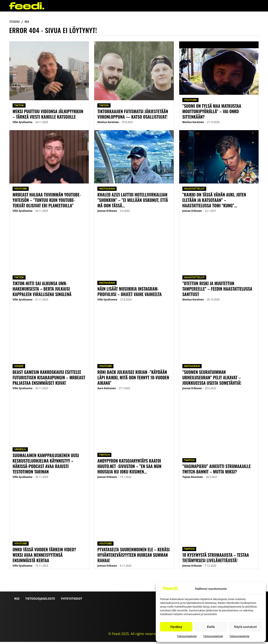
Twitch (104, 457)
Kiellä (211, 627)
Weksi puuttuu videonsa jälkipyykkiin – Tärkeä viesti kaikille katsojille (48, 116)
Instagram (107, 191)
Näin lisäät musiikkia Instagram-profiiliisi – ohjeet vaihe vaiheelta (129, 294)
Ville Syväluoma (23, 124)
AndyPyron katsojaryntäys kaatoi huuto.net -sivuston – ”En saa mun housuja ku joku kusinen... (129, 468)
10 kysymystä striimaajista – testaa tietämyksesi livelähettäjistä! (216, 560)
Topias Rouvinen (193, 479)
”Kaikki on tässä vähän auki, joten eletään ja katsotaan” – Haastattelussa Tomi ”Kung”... (214, 202)
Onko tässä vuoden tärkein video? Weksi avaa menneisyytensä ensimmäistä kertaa (44, 557)
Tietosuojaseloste (187, 636)
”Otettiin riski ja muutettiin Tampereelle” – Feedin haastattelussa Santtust (217, 291)
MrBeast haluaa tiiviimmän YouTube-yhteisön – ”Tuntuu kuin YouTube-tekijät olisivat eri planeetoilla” (47, 202)
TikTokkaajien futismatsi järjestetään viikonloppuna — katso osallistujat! (133, 116)
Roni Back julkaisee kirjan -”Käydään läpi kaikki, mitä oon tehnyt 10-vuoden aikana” (133, 380)
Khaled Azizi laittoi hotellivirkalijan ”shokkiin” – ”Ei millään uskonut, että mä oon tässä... (133, 202)
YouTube (21, 191)
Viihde (19, 368)
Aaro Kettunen (107, 390)
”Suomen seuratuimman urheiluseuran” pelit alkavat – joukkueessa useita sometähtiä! (212, 380)
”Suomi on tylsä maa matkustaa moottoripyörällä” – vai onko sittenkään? (212, 113)
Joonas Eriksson (107, 213)
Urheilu (20, 451)
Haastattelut (194, 191)
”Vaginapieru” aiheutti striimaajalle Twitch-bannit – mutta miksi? (217, 471)
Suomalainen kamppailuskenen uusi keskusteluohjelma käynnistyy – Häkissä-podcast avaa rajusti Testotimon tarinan (46, 466)
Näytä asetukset (245, 627)
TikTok (19, 107)
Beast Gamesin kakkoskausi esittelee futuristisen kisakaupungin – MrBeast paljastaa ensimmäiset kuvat (49, 380)
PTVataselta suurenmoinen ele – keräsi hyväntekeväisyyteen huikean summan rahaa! (133, 557)
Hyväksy (176, 627)
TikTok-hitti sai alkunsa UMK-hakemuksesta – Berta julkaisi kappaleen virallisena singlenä (42, 291)
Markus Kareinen (108, 124)
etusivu (15, 21)
